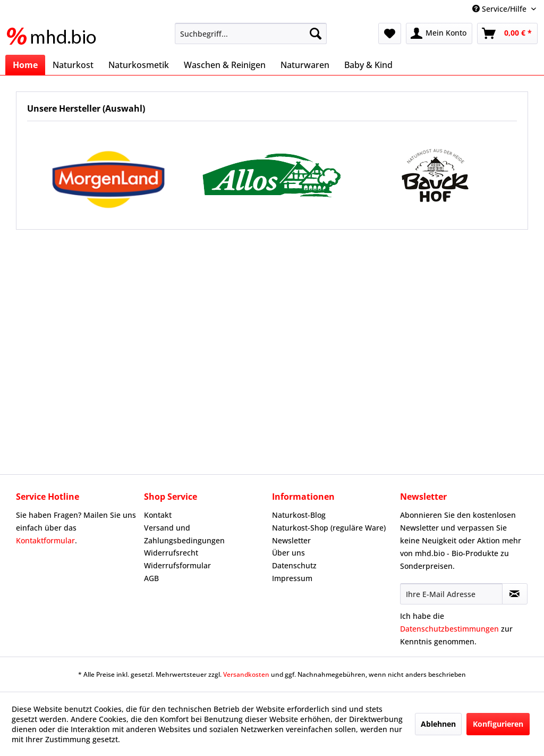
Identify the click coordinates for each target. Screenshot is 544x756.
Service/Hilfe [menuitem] (500, 9)
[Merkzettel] (390, 33)
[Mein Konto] (439, 33)
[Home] (25, 65)
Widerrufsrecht (171, 553)
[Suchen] (316, 33)
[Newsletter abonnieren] (515, 594)
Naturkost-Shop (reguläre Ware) (329, 528)
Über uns (288, 553)
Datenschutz (294, 565)
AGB (151, 578)
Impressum (292, 578)
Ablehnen (438, 724)
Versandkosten (246, 674)
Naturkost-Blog (299, 515)
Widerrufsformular (177, 565)
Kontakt (158, 515)
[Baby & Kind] (368, 65)
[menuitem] (251, 33)
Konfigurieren (498, 724)
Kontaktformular (45, 540)
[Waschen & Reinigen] (225, 65)
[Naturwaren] (305, 65)
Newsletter (291, 540)
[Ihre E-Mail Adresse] (451, 594)
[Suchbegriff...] (251, 33)
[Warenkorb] (507, 33)
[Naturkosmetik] (139, 65)
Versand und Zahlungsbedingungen (184, 534)
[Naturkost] (73, 65)
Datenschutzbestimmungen (449, 629)
